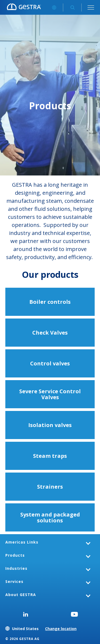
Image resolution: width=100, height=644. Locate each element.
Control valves (50, 363)
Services (14, 581)
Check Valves (50, 333)
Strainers (50, 487)
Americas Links (22, 542)
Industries (16, 568)
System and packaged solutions (50, 517)
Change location (61, 629)
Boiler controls (50, 302)
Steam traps (50, 456)
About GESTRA (21, 595)
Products (15, 555)
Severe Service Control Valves (50, 394)
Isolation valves (50, 425)
